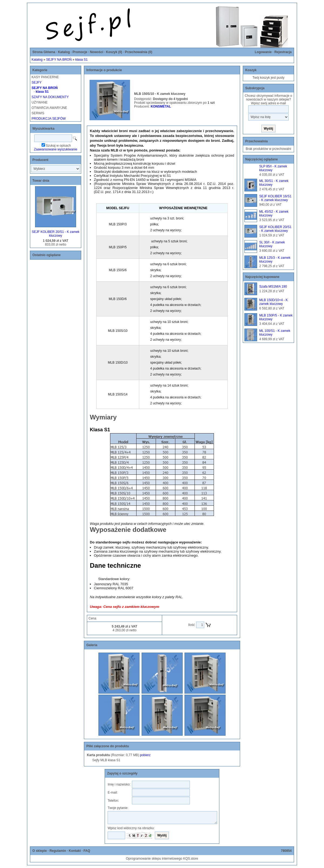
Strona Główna (44, 52)
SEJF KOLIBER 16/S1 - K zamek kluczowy (275, 198)
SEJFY (37, 82)
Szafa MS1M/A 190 (273, 287)
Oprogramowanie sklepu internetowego (154, 859)
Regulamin (58, 851)
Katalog (64, 52)
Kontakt (75, 851)
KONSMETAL (161, 106)
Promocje (80, 52)
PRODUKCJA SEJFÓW (49, 119)
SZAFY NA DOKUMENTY (50, 97)
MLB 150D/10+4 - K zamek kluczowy (274, 302)
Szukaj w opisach (58, 146)
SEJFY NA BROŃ (59, 60)
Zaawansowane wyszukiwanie (56, 149)
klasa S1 (81, 60)
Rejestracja (283, 52)
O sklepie (40, 851)
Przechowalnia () (139, 52)
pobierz (145, 755)
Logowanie (263, 52)
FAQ (87, 851)
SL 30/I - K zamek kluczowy (272, 244)
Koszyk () (114, 52)
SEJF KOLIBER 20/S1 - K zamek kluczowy (56, 234)
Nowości (96, 52)
